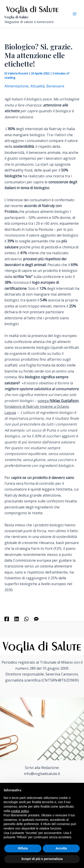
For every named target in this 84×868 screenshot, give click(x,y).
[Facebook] (7, 619)
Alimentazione (16, 86)
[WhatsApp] (26, 619)
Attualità (37, 86)
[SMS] (36, 619)
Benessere (55, 86)
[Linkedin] (17, 619)
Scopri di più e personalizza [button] (42, 859)
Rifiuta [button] (23, 848)
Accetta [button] (61, 848)
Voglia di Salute (17, 17)
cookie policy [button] (20, 811)
